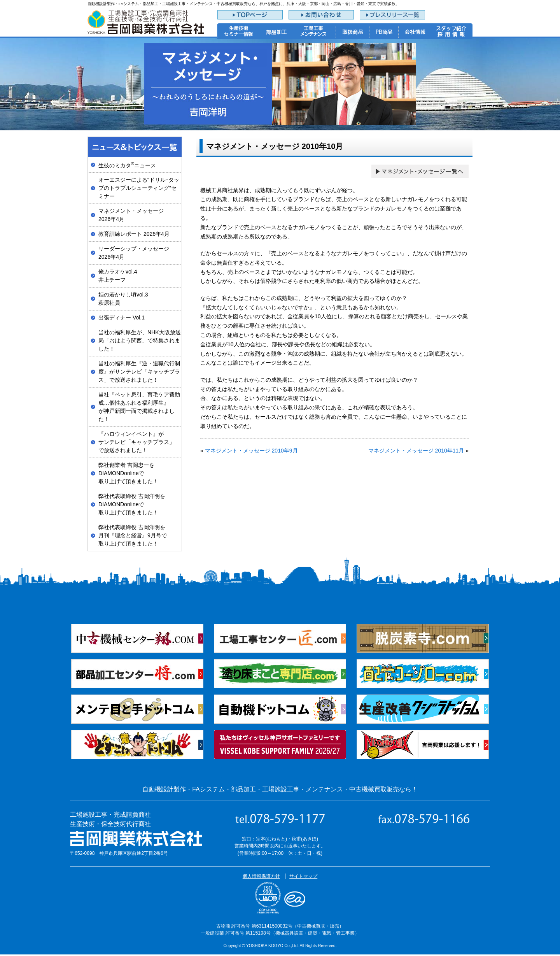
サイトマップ (303, 876)
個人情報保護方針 (261, 876)
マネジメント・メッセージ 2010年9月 (251, 451)
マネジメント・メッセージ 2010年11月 (416, 451)
